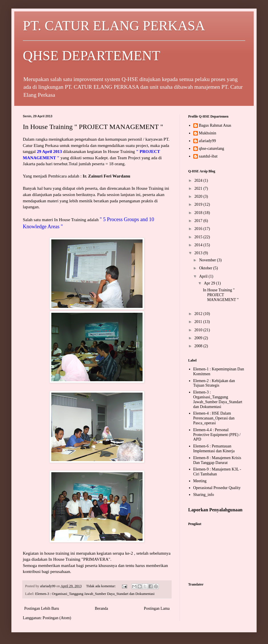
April (204, 276)
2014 (199, 245)
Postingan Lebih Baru (42, 608)
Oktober (206, 268)
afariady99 (208, 141)
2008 (199, 346)
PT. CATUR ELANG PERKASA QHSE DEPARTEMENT (134, 41)
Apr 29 (210, 283)
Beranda (101, 608)
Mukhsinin (208, 133)
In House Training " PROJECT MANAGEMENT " (93, 127)
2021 (199, 188)
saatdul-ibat (208, 156)
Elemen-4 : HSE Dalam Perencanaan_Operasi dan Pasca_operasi (214, 418)
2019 (199, 204)
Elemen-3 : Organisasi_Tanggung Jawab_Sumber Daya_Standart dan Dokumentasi (95, 594)
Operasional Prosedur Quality (217, 488)
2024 (199, 180)
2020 (199, 196)
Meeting (200, 481)
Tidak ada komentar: (101, 586)
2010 (199, 330)
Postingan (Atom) (57, 618)
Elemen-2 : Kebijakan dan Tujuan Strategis (214, 383)
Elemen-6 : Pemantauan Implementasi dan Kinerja (214, 449)
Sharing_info (204, 495)
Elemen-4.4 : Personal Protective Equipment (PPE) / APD (217, 435)
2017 (199, 221)
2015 (199, 237)
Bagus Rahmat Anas (215, 125)
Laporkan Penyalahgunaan (215, 510)
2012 (199, 314)
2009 (199, 338)
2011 (199, 322)
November (208, 260)
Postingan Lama (157, 608)
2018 (199, 213)
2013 (199, 253)
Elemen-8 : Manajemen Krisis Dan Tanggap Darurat (217, 460)
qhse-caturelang (212, 149)
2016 (199, 229)
